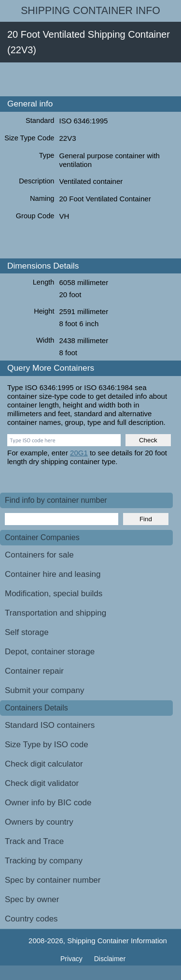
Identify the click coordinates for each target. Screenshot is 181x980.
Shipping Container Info (90, 11)
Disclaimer (110, 959)
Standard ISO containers (50, 725)
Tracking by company (44, 861)
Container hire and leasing (53, 574)
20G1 (79, 453)
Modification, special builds (54, 594)
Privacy (72, 959)
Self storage (27, 632)
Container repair (34, 671)
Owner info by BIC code (48, 803)
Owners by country (39, 822)
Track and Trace (34, 841)
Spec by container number (53, 880)
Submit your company (44, 690)
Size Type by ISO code (47, 745)
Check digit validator (42, 783)
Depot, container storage (50, 652)
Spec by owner (32, 899)
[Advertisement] (90, 79)
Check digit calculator (44, 764)
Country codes (31, 919)
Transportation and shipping (56, 613)
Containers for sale (39, 555)
